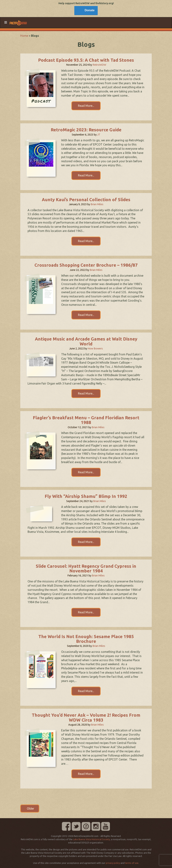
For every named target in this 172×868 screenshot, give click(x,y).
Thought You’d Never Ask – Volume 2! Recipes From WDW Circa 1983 (86, 717)
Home (24, 36)
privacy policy (113, 863)
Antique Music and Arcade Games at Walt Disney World (86, 341)
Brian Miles (97, 204)
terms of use (132, 863)
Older (30, 809)
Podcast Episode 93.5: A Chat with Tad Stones (86, 60)
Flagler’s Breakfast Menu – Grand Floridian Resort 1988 (86, 420)
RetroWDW (99, 65)
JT (99, 135)
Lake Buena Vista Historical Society (91, 839)
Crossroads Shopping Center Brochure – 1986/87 (86, 265)
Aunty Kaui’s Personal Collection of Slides (86, 200)
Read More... (86, 106)
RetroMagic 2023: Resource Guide (86, 130)
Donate (89, 10)
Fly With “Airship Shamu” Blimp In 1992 (86, 496)
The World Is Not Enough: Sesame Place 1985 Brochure (86, 639)
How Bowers (95, 349)
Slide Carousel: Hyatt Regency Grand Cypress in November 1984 (86, 569)
